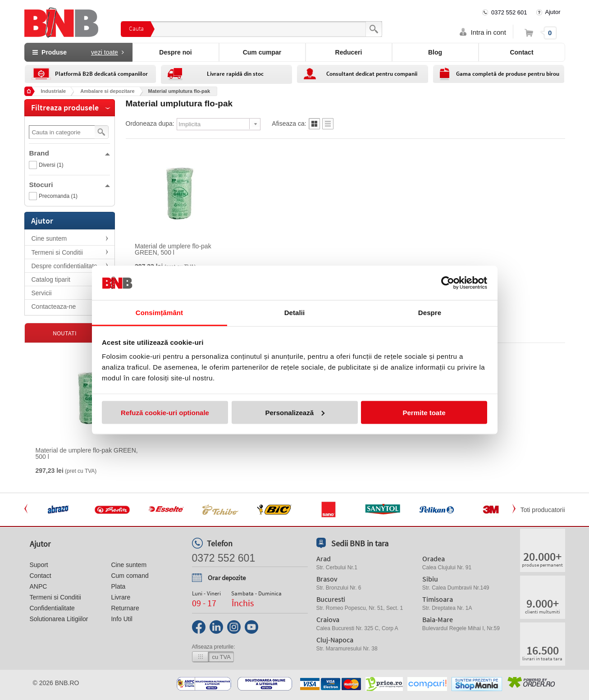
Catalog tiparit (51, 279)
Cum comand (130, 576)
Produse (78, 52)
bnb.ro (67, 683)
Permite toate (424, 412)
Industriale (54, 91)
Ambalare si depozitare (107, 91)
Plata (118, 586)
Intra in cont (489, 32)
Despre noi (175, 52)
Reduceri (349, 52)
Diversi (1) (51, 165)
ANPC (39, 586)
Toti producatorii (543, 510)
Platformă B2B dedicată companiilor (101, 74)
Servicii (42, 293)
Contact (521, 52)
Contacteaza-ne (54, 307)
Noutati (65, 333)
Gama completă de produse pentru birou (508, 74)
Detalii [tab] (295, 313)
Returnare (125, 608)
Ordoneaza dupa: (150, 124)
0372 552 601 (509, 12)
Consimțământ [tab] (159, 313)
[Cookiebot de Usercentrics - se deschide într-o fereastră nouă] (448, 283)
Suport (39, 565)
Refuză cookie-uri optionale (165, 412)
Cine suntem (49, 238)
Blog (435, 52)
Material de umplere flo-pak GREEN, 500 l (173, 249)
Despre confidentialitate (64, 266)
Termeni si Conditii (57, 252)
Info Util (121, 619)
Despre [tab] (430, 313)
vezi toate (105, 52)
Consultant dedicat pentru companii (372, 74)
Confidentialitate (52, 608)
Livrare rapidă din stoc (235, 74)
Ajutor (553, 12)
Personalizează (295, 412)
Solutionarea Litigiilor (59, 619)
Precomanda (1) (58, 196)
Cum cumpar (262, 52)
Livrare (121, 597)
